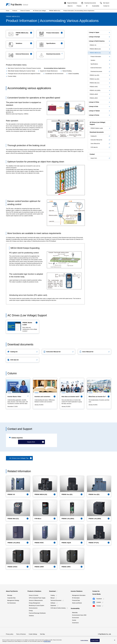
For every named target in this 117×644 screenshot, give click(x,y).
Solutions (31, 616)
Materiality (75, 613)
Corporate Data (11, 598)
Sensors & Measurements (36, 600)
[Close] (115, 640)
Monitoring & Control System (37, 605)
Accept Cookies (95, 640)
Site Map (42, 634)
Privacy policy (10, 634)
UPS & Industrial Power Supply (37, 598)
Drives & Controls (34, 595)
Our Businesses (12, 603)
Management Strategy (13, 600)
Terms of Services (21, 634)
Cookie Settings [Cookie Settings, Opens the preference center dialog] (84, 640)
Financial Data (76, 600)
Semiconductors (33, 608)
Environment (76, 618)
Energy (31, 611)
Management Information (79, 595)
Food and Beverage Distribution (37, 613)
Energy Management (35, 603)
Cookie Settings (33, 634)
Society (74, 620)
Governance (75, 623)
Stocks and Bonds (77, 603)
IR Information (76, 598)
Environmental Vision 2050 (79, 615)
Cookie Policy (47, 641)
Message (10, 595)
